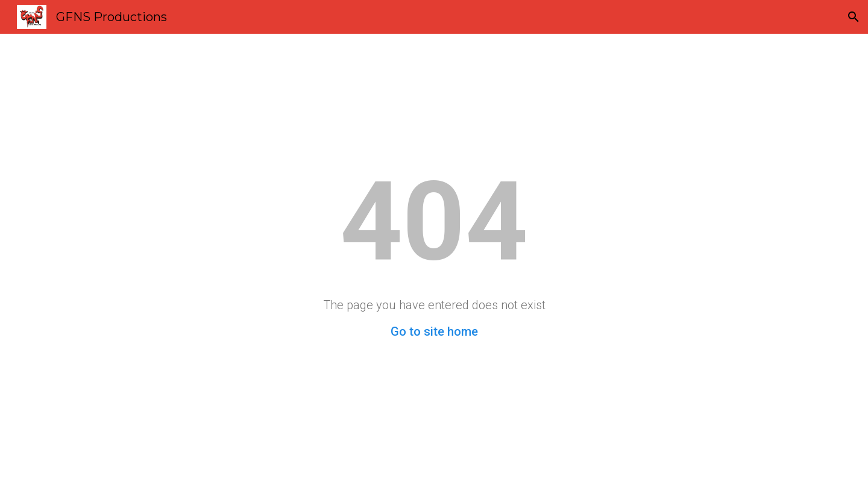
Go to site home (434, 331)
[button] (854, 17)
